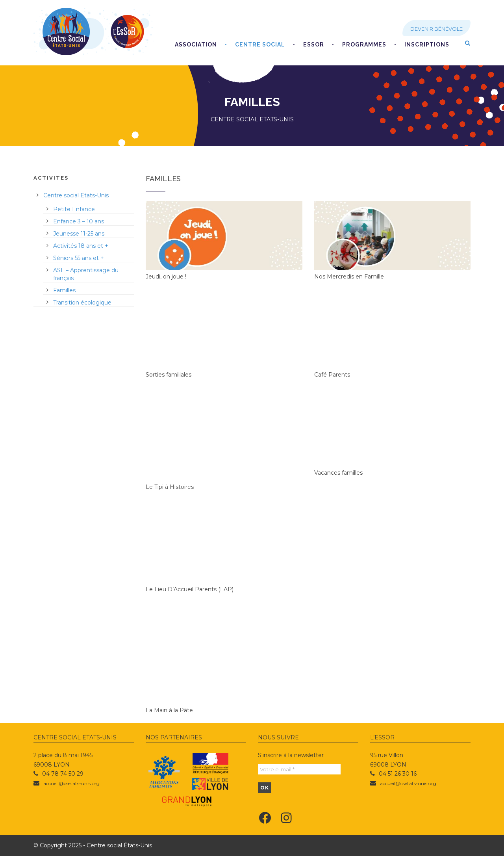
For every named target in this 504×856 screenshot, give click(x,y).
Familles (64, 290)
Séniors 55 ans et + (79, 258)
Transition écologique (82, 303)
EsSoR (314, 45)
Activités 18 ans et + (81, 246)
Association (196, 45)
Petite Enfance (74, 209)
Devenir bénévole (436, 29)
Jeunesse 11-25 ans (79, 234)
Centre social (260, 45)
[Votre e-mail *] (299, 769)
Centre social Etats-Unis (76, 195)
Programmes (364, 45)
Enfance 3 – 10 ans (79, 221)
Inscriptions (427, 45)
